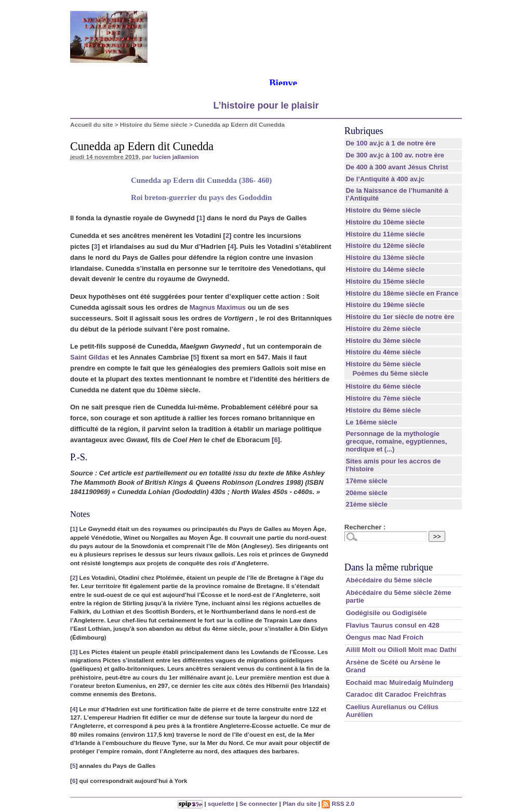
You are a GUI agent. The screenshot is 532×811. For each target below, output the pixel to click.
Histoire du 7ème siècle (383, 398)
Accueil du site (92, 124)
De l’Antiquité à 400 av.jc (385, 179)
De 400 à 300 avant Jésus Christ (397, 167)
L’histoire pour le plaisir (266, 105)
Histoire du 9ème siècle (383, 210)
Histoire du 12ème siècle (385, 245)
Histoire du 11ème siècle (385, 234)
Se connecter (258, 803)
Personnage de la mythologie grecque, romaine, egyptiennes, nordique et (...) (396, 441)
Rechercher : (365, 527)
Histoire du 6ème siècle (383, 386)
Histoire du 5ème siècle (154, 124)
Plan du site (300, 803)
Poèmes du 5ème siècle (390, 373)
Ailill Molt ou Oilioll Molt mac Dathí (401, 650)
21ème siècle (366, 504)
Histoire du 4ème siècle (383, 352)
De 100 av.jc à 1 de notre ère (390, 143)
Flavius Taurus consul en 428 (392, 625)
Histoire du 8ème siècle (383, 410)
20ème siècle (366, 493)
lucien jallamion (176, 157)
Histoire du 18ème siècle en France (402, 293)
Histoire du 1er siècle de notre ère (400, 317)
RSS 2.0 (338, 803)
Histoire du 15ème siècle (385, 281)
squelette (221, 803)
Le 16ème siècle (371, 422)
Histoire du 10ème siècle (385, 222)
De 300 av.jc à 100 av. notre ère (395, 155)
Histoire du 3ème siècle (383, 341)
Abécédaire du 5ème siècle (389, 580)
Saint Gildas (90, 357)
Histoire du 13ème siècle (385, 257)
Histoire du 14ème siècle (385, 269)
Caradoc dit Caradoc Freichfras (396, 694)
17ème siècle (366, 481)
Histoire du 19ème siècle (385, 305)
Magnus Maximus (218, 307)
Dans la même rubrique (389, 567)
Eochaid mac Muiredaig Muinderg (399, 682)
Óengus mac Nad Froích (384, 637)
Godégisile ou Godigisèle (386, 613)
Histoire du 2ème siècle (383, 329)
